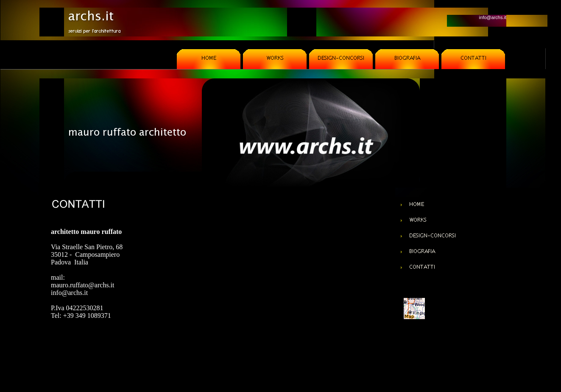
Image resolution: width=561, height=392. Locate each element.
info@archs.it (493, 17)
